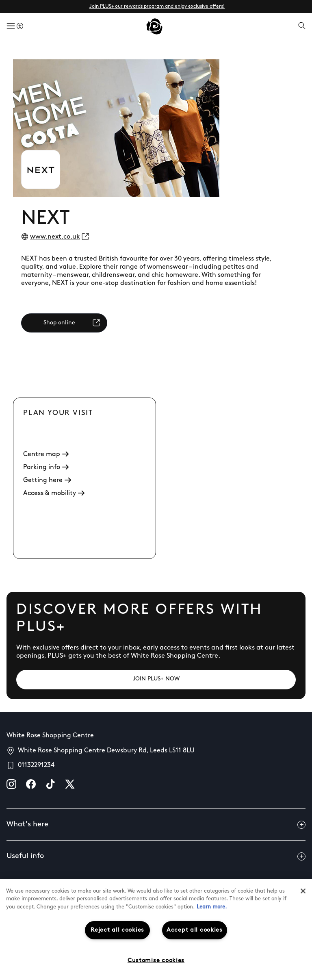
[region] (156, 930)
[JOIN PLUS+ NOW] (156, 680)
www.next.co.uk (55, 237)
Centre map (46, 454)
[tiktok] (50, 784)
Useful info (156, 856)
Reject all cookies (117, 930)
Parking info (46, 467)
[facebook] (31, 784)
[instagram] (11, 784)
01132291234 (36, 765)
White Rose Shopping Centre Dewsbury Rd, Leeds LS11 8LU (106, 751)
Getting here (47, 480)
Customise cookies (156, 961)
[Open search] (302, 26)
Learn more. (212, 907)
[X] (70, 784)
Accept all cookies (195, 930)
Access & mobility (54, 493)
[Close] (303, 891)
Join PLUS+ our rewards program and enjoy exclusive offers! (157, 7)
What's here (156, 825)
